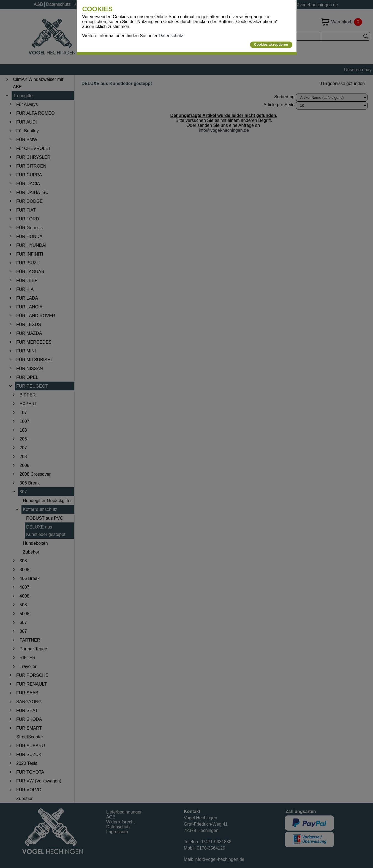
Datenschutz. (172, 36)
